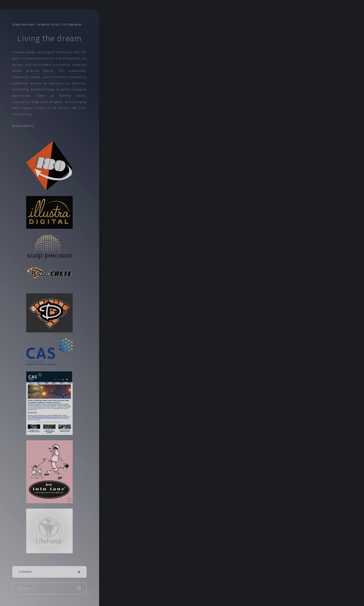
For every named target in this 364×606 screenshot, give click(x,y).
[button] (49, 572)
